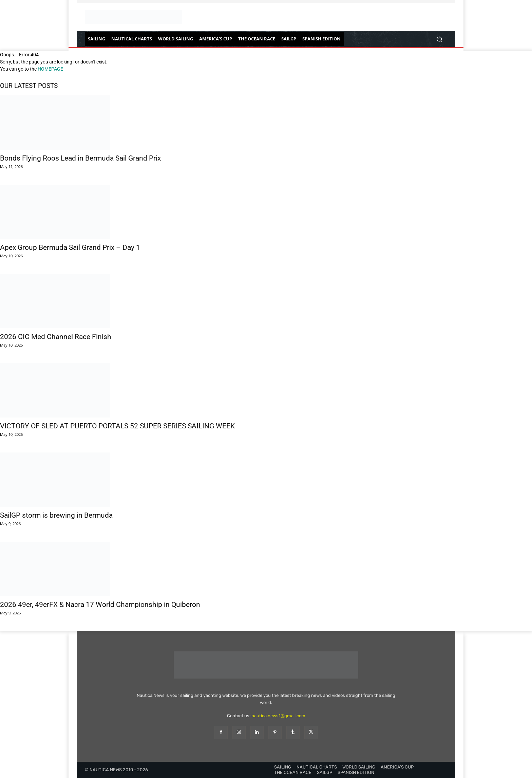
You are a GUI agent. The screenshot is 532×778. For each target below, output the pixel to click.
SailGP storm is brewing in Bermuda (56, 515)
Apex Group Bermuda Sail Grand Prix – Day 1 (70, 247)
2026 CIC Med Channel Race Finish (56, 337)
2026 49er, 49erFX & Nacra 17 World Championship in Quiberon (100, 605)
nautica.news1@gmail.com (278, 716)
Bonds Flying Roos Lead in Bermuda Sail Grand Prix (80, 158)
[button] (439, 39)
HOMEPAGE (50, 69)
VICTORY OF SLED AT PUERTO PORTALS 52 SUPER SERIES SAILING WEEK (117, 426)
